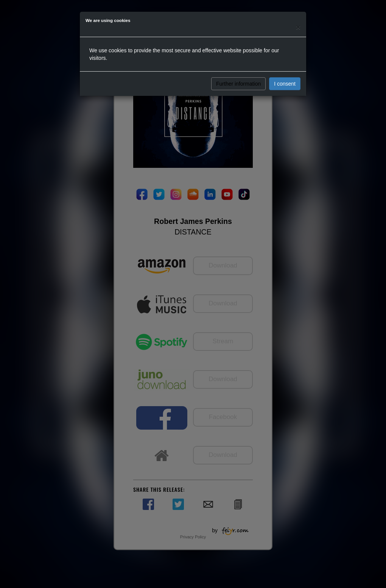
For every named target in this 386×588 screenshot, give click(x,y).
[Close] (298, 27)
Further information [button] (238, 84)
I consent (285, 84)
